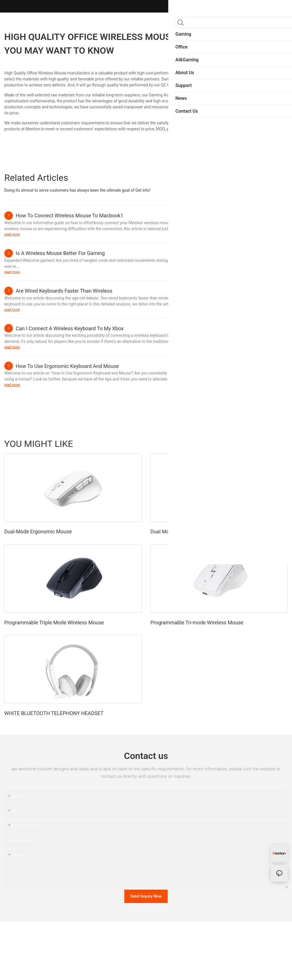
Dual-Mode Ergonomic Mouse (38, 531)
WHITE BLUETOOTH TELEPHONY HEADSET (54, 713)
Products (277, 444)
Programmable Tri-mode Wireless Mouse (197, 622)
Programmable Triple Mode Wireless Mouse (54, 622)
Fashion (256, 444)
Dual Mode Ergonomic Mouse (184, 531)
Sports (237, 444)
